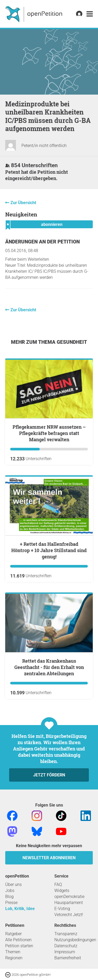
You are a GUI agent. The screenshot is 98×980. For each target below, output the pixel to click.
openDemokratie (69, 897)
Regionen (14, 958)
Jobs (10, 891)
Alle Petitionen (18, 940)
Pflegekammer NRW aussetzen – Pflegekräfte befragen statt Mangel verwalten (49, 433)
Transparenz (66, 934)
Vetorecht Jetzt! (69, 915)
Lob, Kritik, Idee (20, 909)
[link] (90, 14)
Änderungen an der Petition (42, 242)
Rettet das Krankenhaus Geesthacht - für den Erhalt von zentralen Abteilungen (49, 667)
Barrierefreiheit (68, 958)
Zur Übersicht (23, 203)
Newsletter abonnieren (49, 858)
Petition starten (19, 946)
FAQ (58, 884)
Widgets (62, 891)
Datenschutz (66, 946)
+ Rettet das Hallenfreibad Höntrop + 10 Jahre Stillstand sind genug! (49, 550)
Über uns (13, 884)
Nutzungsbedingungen (75, 940)
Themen (13, 952)
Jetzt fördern (49, 775)
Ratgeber (13, 934)
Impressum (65, 952)
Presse (11, 903)
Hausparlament (69, 903)
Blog (9, 897)
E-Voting (62, 909)
